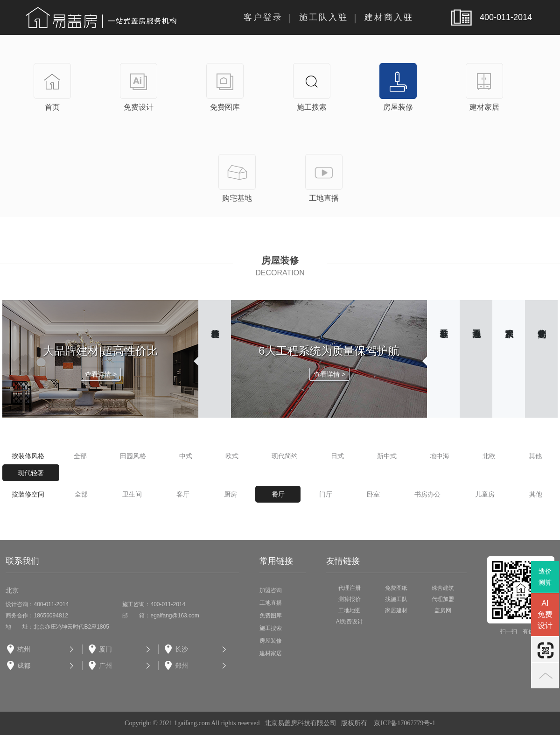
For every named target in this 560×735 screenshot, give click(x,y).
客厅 (183, 494)
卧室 (373, 494)
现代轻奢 (31, 473)
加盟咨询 (271, 590)
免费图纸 (396, 588)
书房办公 (427, 494)
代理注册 (350, 588)
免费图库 (271, 616)
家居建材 (396, 610)
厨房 (231, 494)
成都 (24, 665)
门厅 (326, 494)
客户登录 (263, 17)
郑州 (182, 665)
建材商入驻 (389, 17)
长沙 (182, 649)
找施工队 (396, 599)
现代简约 (285, 456)
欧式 (232, 456)
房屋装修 (271, 641)
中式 (186, 456)
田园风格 (133, 456)
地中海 (440, 456)
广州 (105, 665)
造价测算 (545, 577)
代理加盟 (443, 599)
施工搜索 (271, 628)
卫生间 (132, 494)
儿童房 (485, 494)
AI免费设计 (545, 614)
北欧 (489, 456)
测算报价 (350, 599)
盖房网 (443, 610)
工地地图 (350, 610)
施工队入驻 (324, 17)
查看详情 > (101, 374)
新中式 (387, 456)
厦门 (105, 649)
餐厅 (278, 494)
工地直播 (271, 603)
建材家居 (271, 653)
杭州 (24, 649)
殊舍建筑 (443, 588)
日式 (337, 456)
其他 (535, 456)
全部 (80, 456)
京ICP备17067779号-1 (404, 723)
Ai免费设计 (350, 622)
